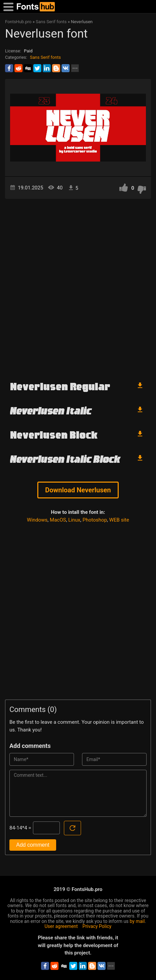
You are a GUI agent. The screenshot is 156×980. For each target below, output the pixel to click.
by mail (137, 921)
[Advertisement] (78, 287)
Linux (74, 520)
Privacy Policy (97, 926)
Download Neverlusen (78, 490)
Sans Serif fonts (45, 57)
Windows (37, 520)
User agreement (61, 926)
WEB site (119, 520)
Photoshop (95, 520)
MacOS (58, 520)
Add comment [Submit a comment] (33, 845)
